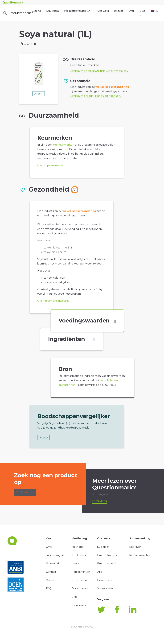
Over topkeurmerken (51, 165)
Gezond (36, 12)
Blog (143, 12)
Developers (105, 580)
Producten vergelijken (77, 12)
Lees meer (100, 501)
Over (131, 12)
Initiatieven (79, 605)
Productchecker (17, 13)
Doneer (51, 580)
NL (154, 12)
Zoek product (25, 493)
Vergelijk (39, 94)
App (100, 572)
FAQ (49, 588)
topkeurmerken (64, 145)
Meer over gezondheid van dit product (95, 96)
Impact (119, 12)
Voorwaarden (106, 588)
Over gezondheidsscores (53, 301)
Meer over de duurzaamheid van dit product (98, 71)
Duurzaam (53, 12)
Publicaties (79, 555)
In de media (79, 580)
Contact (51, 572)
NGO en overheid (140, 555)
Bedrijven (135, 547)
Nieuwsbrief (54, 563)
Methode (78, 547)
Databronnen (80, 588)
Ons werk (103, 12)
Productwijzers (107, 555)
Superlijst (103, 547)
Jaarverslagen (55, 555)
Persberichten (81, 572)
